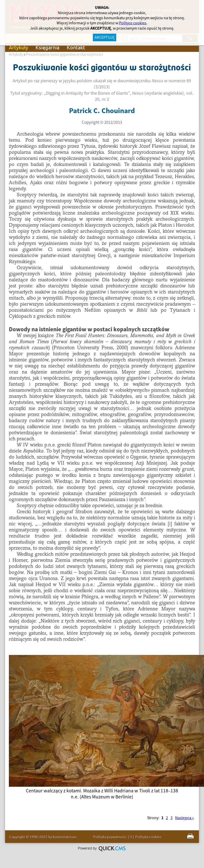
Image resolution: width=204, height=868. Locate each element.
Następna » (184, 818)
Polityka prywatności (110, 837)
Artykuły (19, 47)
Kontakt (76, 47)
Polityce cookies (133, 23)
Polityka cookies (148, 837)
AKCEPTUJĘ (105, 37)
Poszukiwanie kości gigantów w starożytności (65, 54)
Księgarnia (47, 47)
